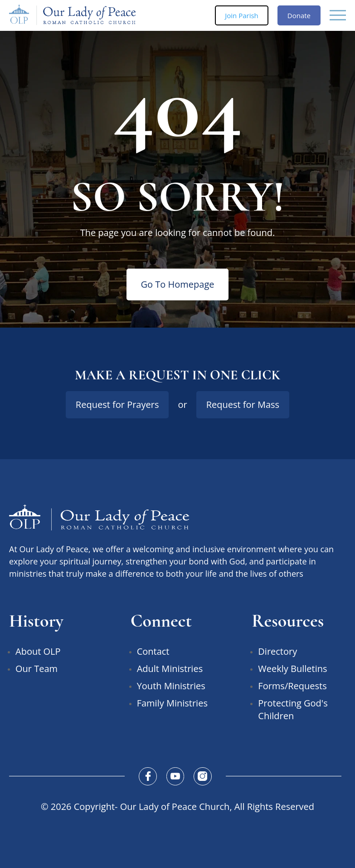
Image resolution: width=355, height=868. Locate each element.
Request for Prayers (117, 405)
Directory (277, 651)
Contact (153, 651)
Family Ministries (172, 703)
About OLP (38, 651)
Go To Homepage (178, 284)
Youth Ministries (171, 686)
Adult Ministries (170, 669)
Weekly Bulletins (292, 669)
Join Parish (242, 15)
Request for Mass (243, 405)
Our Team (36, 669)
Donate (299, 15)
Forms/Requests (292, 686)
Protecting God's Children (293, 709)
